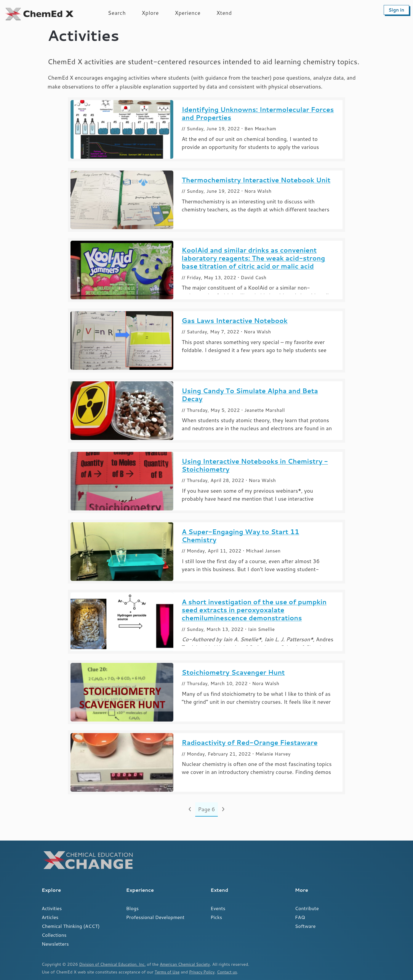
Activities (52, 908)
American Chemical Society (191, 964)
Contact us (231, 972)
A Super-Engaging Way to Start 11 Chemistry (240, 536)
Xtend (224, 13)
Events (218, 908)
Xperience (188, 13)
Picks (216, 917)
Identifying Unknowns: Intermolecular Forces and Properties (258, 113)
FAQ (300, 917)
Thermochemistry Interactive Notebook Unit (256, 180)
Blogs (133, 908)
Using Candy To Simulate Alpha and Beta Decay (250, 395)
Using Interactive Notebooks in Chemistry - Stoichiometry (255, 465)
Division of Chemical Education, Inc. (114, 964)
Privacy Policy (204, 972)
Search (117, 13)
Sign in (396, 10)
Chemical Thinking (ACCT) (71, 926)
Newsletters (55, 944)
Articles (50, 917)
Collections (54, 935)
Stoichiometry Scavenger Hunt (233, 672)
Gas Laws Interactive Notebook (234, 320)
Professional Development (155, 917)
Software (305, 926)
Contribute (307, 908)
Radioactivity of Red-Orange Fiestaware (249, 742)
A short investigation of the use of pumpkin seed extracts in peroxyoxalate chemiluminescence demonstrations (254, 610)
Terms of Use (168, 972)
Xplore (150, 13)
